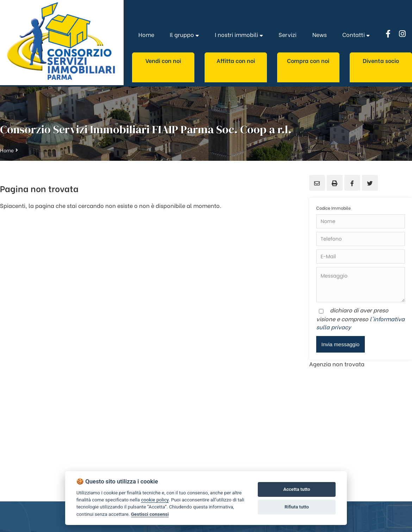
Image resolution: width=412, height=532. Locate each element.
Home (7, 150)
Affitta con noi (236, 60)
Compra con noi (308, 60)
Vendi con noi (163, 60)
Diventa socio (381, 60)
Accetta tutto (296, 489)
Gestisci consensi (150, 514)
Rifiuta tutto (297, 507)
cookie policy (155, 500)
